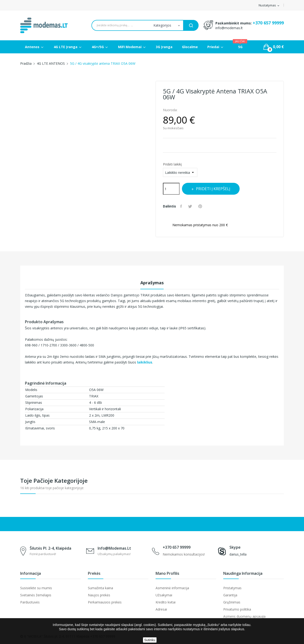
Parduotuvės (30, 602)
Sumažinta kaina (100, 588)
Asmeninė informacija (172, 588)
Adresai (161, 609)
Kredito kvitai (166, 602)
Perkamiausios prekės (105, 602)
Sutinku (150, 640)
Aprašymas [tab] (152, 283)
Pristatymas (232, 588)
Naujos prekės (99, 595)
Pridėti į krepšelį (217, 189)
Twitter (192, 206)
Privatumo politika (237, 609)
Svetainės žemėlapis (36, 595)
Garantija (230, 595)
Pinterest (203, 206)
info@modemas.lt (229, 28)
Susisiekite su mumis (36, 588)
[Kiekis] (171, 189)
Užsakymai (164, 595)
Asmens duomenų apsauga (244, 616)
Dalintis (182, 206)
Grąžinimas (232, 602)
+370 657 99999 (268, 23)
